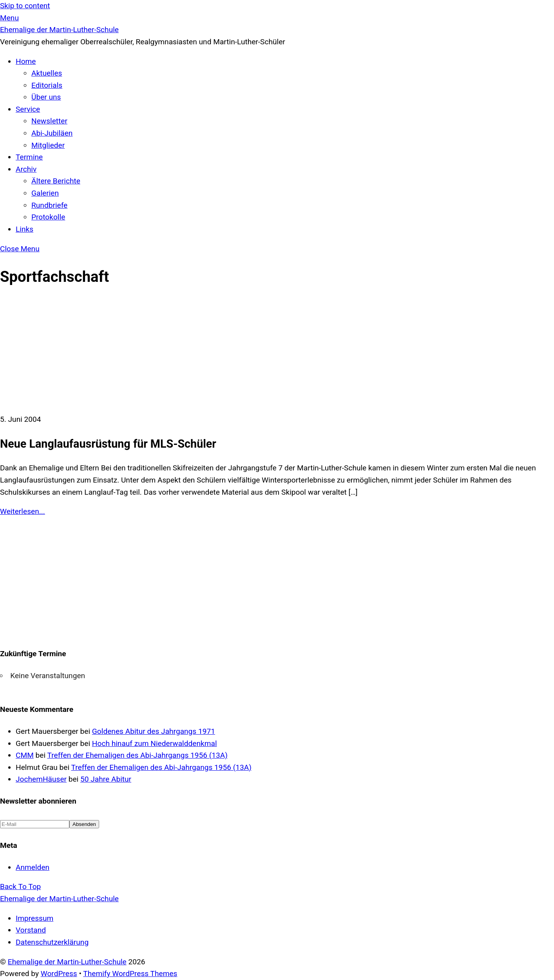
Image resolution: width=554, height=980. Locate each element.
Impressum (34, 918)
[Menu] (9, 18)
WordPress (59, 974)
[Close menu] (20, 249)
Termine (29, 157)
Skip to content (25, 6)
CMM (25, 755)
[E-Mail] (35, 824)
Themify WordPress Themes (130, 974)
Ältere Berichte (56, 181)
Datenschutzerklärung (52, 942)
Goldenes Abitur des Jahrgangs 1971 (154, 731)
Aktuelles (47, 73)
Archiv (26, 169)
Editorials (47, 85)
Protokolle (48, 217)
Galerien (45, 193)
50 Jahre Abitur (106, 779)
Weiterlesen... (23, 511)
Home (26, 61)
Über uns (46, 97)
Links (24, 229)
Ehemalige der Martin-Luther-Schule (67, 962)
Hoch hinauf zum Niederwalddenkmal (155, 743)
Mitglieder (48, 145)
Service (28, 109)
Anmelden (33, 867)
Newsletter (49, 121)
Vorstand (31, 930)
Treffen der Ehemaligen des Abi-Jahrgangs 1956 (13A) (138, 755)
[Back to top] (20, 887)
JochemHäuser (41, 779)
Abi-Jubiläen (52, 133)
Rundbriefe (49, 205)
